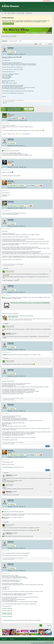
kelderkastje (11, 467)
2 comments (6, 324)
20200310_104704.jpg (7, 613)
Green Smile (4, 639)
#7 (51, 229)
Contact (44, 639)
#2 (51, 123)
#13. (51, 525)
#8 (51, 295)
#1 (51, 57)
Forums (39, 639)
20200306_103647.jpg (7, 614)
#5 (51, 191)
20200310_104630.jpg (7, 611)
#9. (51, 361)
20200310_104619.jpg (7, 608)
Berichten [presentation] (5, 41)
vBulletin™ (51, 642)
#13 (51, 510)
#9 (51, 353)
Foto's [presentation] (21, 41)
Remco (6, 536)
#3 (51, 149)
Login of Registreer (47, 1)
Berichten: (22, 54)
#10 (51, 379)
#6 (51, 211)
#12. (51, 475)
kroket (6, 297)
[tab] (5, 41)
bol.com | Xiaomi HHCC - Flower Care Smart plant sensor (21, 316)
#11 (51, 414)
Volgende (49, 625)
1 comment (6, 268)
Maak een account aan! (8, 24)
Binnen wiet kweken (12, 13)
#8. (51, 326)
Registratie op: (11, 54)
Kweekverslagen (29, 13)
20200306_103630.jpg (7, 616)
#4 (51, 170)
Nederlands (12, 639)
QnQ (5, 151)
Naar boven (50, 639)
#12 (51, 460)
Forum (5, 13)
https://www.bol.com (13, 317)
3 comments (6, 473)
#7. (51, 271)
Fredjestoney (11, 620)
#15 (51, 573)
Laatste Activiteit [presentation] (13, 41)
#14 (51, 551)
